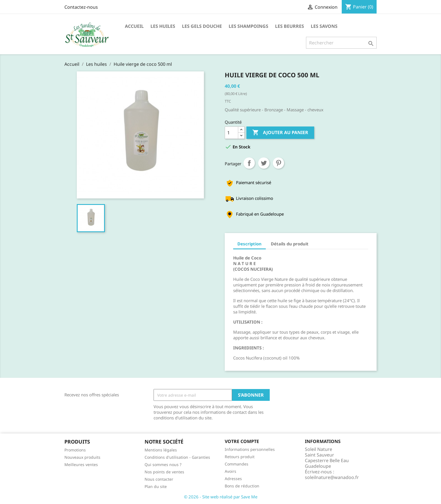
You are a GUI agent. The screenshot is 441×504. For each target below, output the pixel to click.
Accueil (134, 26)
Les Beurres (290, 26)
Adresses (233, 479)
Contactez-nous (81, 7)
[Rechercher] (341, 43)
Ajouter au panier (280, 133)
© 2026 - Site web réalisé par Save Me (221, 497)
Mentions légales (161, 450)
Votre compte (242, 441)
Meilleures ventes (81, 465)
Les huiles (163, 26)
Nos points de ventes (164, 472)
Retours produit (240, 457)
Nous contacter (159, 479)
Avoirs (230, 471)
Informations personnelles (250, 449)
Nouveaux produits (82, 457)
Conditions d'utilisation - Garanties (177, 457)
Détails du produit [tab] (290, 244)
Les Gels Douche (202, 26)
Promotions (75, 450)
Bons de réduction (242, 486)
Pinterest (278, 163)
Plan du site (156, 486)
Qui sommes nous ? (163, 465)
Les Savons (324, 26)
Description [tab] (249, 244)
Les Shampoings (248, 26)
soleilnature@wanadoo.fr (332, 477)
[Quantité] (231, 133)
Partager (249, 163)
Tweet (264, 163)
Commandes (237, 464)
